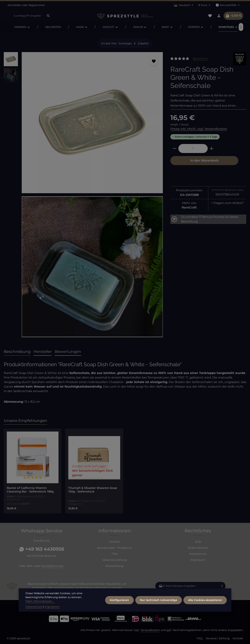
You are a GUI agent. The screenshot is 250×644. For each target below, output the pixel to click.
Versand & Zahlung (115, 560)
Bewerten (200, 59)
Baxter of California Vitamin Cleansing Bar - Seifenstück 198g (30, 490)
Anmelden (14, 5)
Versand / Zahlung (218, 638)
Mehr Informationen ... (40, 610)
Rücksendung (115, 566)
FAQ (115, 554)
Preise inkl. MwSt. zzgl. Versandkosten (199, 129)
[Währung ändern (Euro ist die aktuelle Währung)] (204, 5)
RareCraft (189, 207)
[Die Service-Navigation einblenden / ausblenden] (227, 5)
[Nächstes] (241, 27)
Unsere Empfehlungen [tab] (25, 421)
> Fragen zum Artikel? (227, 203)
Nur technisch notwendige (159, 609)
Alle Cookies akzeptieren (205, 609)
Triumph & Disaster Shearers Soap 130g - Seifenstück (93, 490)
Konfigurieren (119, 609)
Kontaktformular (52, 566)
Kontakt (115, 542)
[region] (83, 196)
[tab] (17, 352)
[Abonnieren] (222, 586)
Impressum (198, 560)
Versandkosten (150, 630)
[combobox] (27, 16)
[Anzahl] (193, 148)
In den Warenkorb (204, 160)
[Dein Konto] (219, 16)
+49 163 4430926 (42, 549)
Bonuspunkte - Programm (115, 548)
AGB (198, 542)
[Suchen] (48, 16)
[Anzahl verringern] (174, 148)
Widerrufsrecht (198, 548)
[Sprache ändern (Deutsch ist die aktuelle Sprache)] (184, 5)
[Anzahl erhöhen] (212, 148)
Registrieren (37, 5)
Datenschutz (198, 554)
